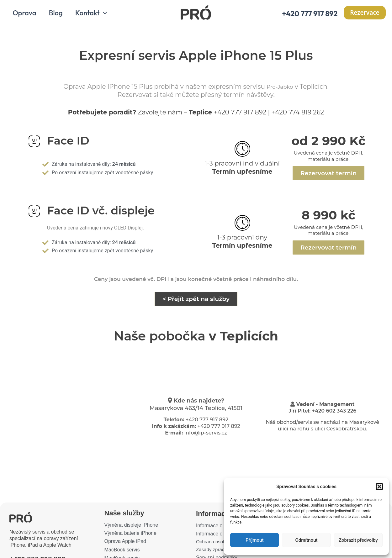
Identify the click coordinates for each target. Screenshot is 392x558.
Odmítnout (307, 540)
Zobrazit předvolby (358, 540)
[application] (106, 15)
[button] (379, 487)
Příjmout (254, 540)
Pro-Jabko (280, 89)
